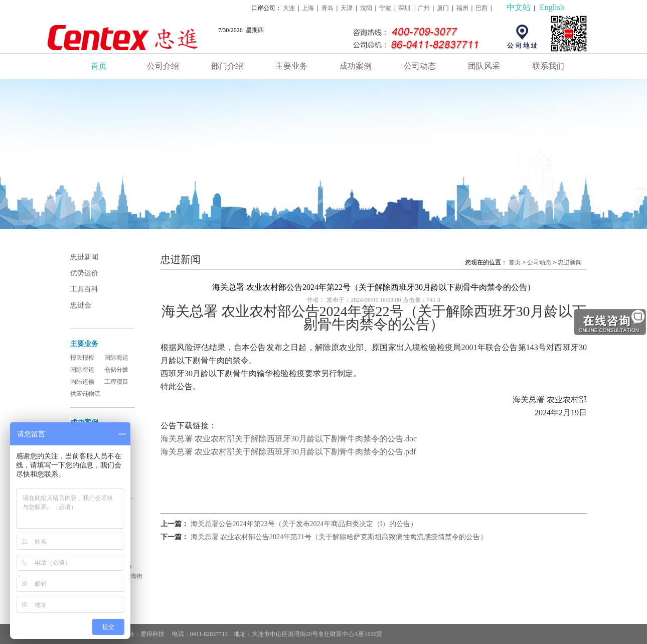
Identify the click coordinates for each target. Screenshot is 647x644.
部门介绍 (227, 66)
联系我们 (548, 66)
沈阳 (366, 8)
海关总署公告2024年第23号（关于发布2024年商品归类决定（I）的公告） (304, 524)
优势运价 (84, 273)
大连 (289, 8)
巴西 (481, 8)
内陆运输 (82, 382)
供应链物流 (85, 394)
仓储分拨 (116, 370)
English (552, 7)
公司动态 (420, 66)
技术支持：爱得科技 (138, 634)
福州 (462, 8)
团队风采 (484, 66)
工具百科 (84, 289)
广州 (424, 8)
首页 (99, 66)
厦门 (443, 8)
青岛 (328, 8)
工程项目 (116, 382)
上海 (308, 8)
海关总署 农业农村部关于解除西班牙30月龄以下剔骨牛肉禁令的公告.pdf (288, 452)
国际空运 (82, 370)
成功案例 (356, 66)
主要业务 (291, 66)
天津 (347, 8)
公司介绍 (163, 66)
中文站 (519, 7)
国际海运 (116, 358)
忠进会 (81, 305)
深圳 (404, 8)
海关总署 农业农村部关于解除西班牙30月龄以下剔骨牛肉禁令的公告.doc (289, 439)
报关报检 (82, 358)
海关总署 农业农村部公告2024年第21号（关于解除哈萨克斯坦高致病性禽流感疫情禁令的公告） (339, 537)
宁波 (385, 8)
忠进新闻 (84, 257)
